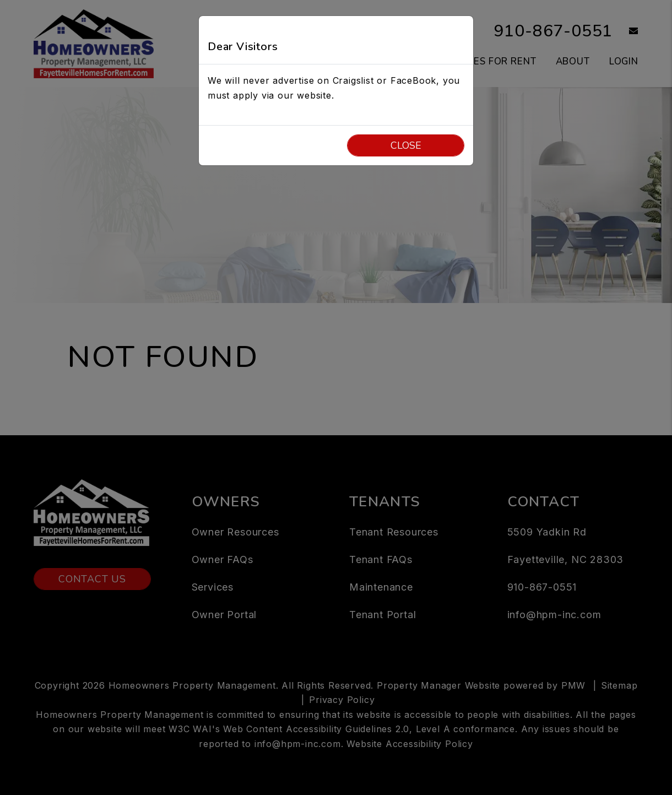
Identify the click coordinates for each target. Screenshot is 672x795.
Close (406, 145)
